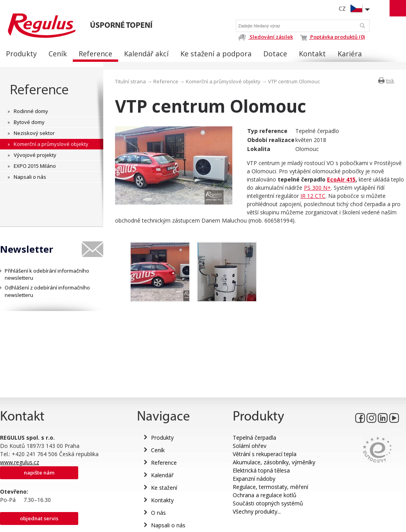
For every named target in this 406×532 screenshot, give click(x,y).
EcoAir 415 (341, 179)
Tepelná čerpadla (254, 438)
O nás (158, 513)
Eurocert (377, 450)
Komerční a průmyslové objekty (223, 81)
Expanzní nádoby (254, 479)
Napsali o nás (168, 525)
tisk (390, 81)
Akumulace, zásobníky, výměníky (274, 462)
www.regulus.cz (20, 462)
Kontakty (162, 500)
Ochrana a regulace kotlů (265, 495)
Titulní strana (130, 81)
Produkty (162, 438)
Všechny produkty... (257, 511)
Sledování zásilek (265, 37)
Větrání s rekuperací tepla (265, 454)
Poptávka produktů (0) (332, 37)
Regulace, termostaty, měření (270, 487)
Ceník (158, 450)
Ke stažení (164, 488)
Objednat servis (39, 518)
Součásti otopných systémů (268, 503)
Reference (39, 89)
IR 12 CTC (313, 196)
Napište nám (39, 473)
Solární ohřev (250, 446)
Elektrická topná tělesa (261, 470)
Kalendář (162, 475)
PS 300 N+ (317, 188)
